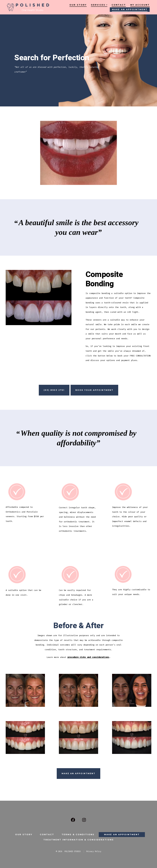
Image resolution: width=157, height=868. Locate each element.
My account (140, 5)
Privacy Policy (94, 851)
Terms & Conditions (78, 834)
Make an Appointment (130, 9)
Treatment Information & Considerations (79, 840)
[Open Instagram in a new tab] (84, 820)
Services (99, 5)
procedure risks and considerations (88, 657)
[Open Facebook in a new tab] (73, 820)
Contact (119, 5)
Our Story (78, 5)
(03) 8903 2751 (54, 390)
